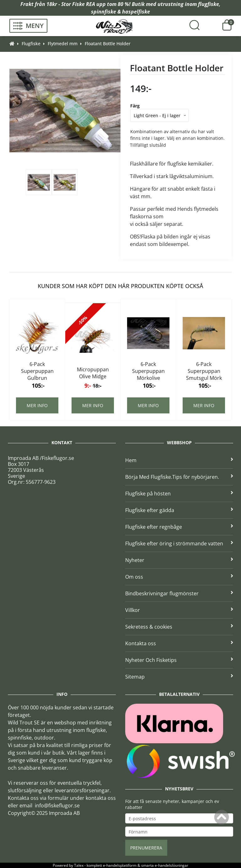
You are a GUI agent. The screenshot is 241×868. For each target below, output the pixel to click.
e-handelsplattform (120, 865)
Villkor (179, 610)
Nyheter (179, 560)
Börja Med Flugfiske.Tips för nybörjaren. (179, 477)
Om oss (179, 577)
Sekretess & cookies (179, 627)
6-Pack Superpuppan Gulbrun (37, 371)
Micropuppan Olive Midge (93, 373)
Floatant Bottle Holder (108, 44)
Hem (179, 460)
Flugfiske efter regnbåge (179, 527)
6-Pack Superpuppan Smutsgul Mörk (204, 371)
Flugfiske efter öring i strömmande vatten (179, 543)
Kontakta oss (179, 643)
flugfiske (209, 4)
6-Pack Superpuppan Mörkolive (148, 371)
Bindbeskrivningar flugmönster (179, 593)
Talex (79, 865)
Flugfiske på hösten (179, 494)
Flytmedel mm (63, 44)
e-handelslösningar (171, 865)
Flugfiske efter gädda (179, 510)
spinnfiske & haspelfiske (120, 12)
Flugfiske (31, 44)
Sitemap (179, 677)
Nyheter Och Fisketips (179, 660)
